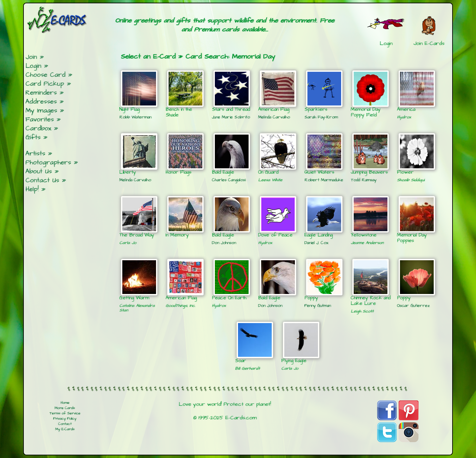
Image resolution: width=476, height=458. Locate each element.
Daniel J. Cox (316, 243)
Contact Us (42, 180)
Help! (32, 189)
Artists (35, 154)
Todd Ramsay (364, 180)
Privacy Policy (65, 419)
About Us (39, 171)
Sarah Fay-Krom (321, 117)
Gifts (33, 137)
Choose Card (45, 75)
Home (65, 403)
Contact (65, 424)
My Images (41, 111)
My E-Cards (65, 429)
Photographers (48, 163)
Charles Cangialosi (229, 180)
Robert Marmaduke (324, 180)
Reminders (41, 93)
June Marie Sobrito (231, 117)
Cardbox (38, 128)
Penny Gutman (318, 306)
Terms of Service (65, 413)
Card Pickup (45, 84)
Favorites (40, 120)
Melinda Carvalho (274, 117)
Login (33, 66)
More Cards (65, 408)
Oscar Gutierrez (413, 306)
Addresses (41, 102)
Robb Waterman (135, 117)
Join (31, 57)
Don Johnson (224, 243)
